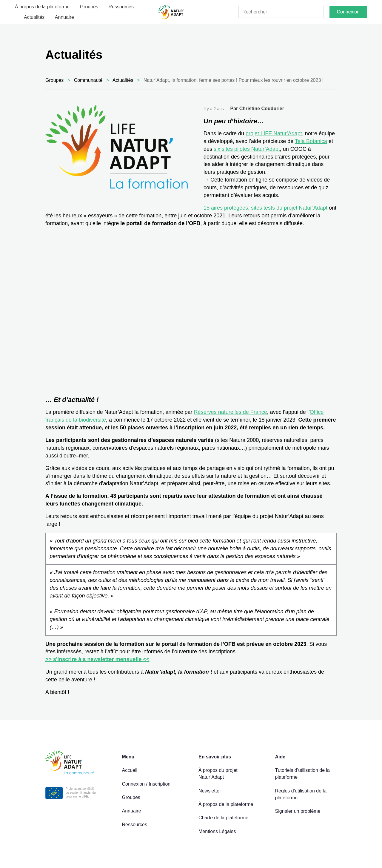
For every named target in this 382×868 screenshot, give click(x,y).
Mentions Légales (217, 831)
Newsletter (210, 791)
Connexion (348, 12)
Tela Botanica (311, 141)
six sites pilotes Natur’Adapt (247, 149)
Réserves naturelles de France (231, 412)
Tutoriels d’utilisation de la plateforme (303, 774)
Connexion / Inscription (146, 784)
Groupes (89, 7)
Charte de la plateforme (223, 818)
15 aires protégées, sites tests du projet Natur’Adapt (266, 208)
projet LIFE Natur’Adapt (274, 133)
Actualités (34, 17)
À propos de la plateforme (42, 7)
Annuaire (64, 17)
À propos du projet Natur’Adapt (218, 774)
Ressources (121, 7)
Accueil (130, 770)
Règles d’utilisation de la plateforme (301, 794)
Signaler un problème (298, 811)
